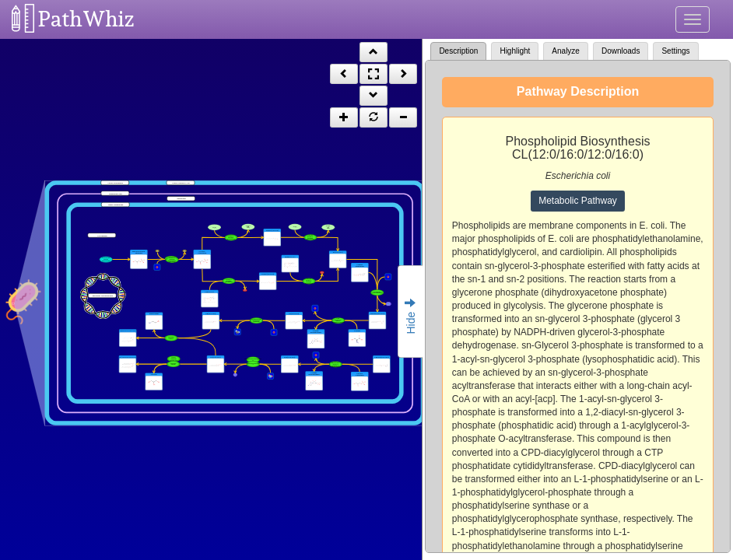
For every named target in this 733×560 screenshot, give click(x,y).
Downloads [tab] (621, 51)
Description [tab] (458, 51)
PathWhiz (86, 19)
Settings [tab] (675, 51)
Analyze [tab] (566, 51)
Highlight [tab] (515, 51)
